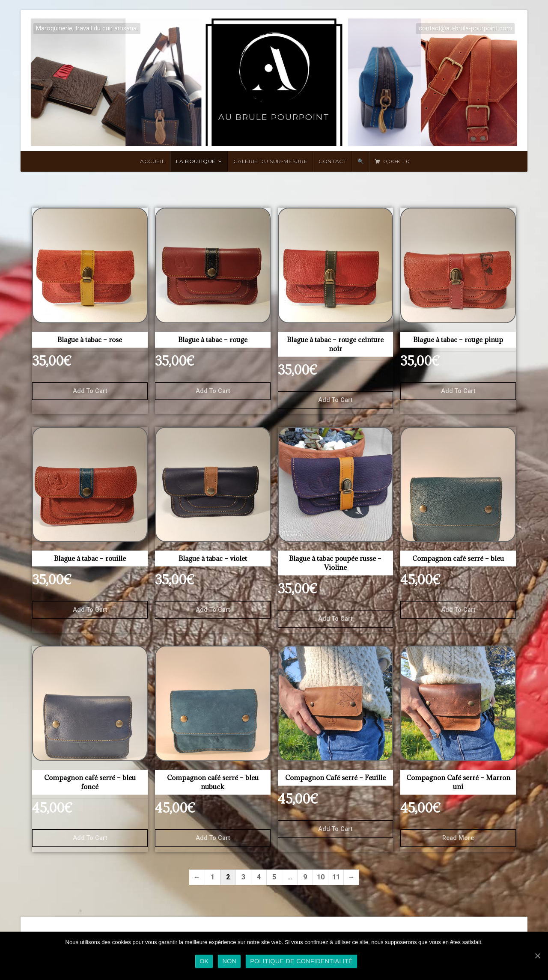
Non (229, 961)
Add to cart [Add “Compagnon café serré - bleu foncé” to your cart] (90, 838)
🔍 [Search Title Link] (361, 161)
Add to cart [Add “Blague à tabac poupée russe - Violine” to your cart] (335, 619)
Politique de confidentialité (301, 961)
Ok (204, 961)
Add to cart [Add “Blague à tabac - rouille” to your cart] (90, 610)
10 (321, 877)
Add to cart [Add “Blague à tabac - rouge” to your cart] (213, 391)
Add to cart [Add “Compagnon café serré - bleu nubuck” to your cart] (213, 838)
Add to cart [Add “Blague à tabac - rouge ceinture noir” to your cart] (335, 400)
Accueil (152, 161)
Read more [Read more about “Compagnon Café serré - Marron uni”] (458, 838)
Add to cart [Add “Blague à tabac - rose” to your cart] (90, 391)
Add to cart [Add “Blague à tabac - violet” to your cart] (213, 610)
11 (336, 877)
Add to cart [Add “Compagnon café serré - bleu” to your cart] (458, 610)
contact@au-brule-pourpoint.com (465, 28)
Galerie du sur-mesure (271, 161)
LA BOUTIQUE (196, 161)
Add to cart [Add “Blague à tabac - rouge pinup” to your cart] (458, 391)
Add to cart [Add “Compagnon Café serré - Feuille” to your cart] (335, 829)
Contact (332, 161)
